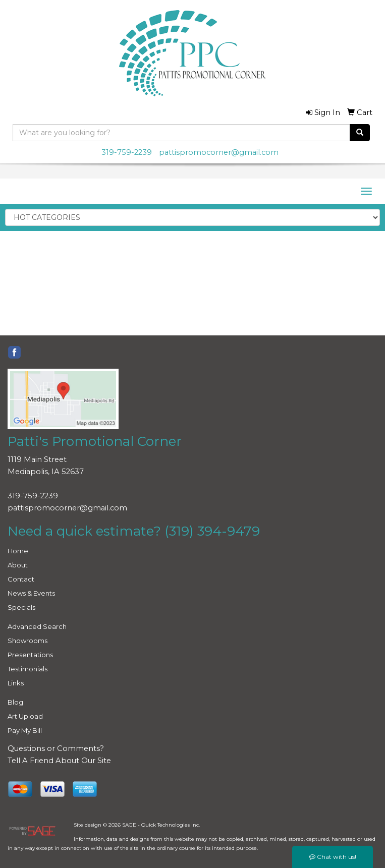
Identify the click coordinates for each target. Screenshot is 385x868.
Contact (21, 579)
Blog (15, 702)
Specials (21, 607)
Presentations (30, 655)
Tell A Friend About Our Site (59, 761)
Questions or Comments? (56, 748)
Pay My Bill (25, 730)
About (18, 565)
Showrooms (27, 641)
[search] (360, 133)
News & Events (31, 593)
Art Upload (25, 716)
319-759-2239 (127, 152)
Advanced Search (37, 626)
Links (16, 683)
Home (18, 551)
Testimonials (27, 669)
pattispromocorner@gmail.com (219, 152)
